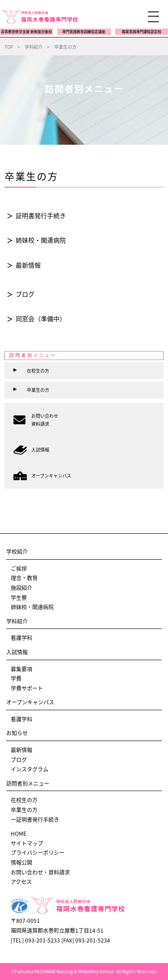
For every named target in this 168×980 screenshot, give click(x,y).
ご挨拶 (19, 569)
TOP (9, 47)
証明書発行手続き (41, 215)
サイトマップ (27, 843)
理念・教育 (24, 578)
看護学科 (22, 638)
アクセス (21, 882)
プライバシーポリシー (38, 853)
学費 (16, 678)
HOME (19, 833)
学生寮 (19, 598)
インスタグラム (30, 769)
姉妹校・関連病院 (41, 240)
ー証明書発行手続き (35, 820)
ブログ (25, 294)
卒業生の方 (24, 810)
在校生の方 (24, 800)
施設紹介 (22, 588)
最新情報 (28, 265)
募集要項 (22, 669)
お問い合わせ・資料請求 (40, 872)
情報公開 (22, 863)
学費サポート (27, 688)
